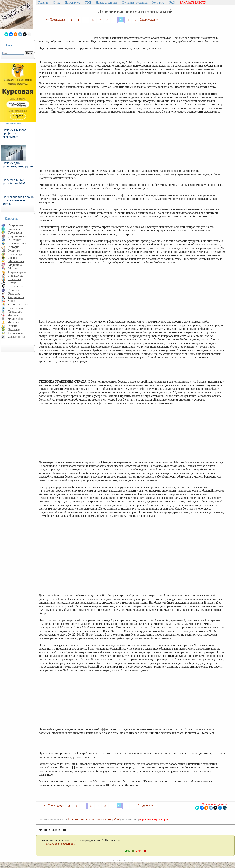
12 (135, 20)
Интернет (15, 240)
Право (12, 283)
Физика (13, 315)
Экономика (16, 333)
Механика (15, 268)
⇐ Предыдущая (56, 20)
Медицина (15, 265)
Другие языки (17, 236)
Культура (14, 250)
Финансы (14, 322)
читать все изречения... (60, 844)
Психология (16, 286)
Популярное (73, 3)
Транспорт (15, 312)
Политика (15, 279)
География (15, 233)
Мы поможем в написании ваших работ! (94, 819)
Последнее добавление (149, 861)
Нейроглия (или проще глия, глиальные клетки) (18, 200)
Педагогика (16, 276)
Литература (16, 254)
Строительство (18, 304)
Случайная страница (135, 3)
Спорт (12, 301)
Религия (14, 290)
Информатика (17, 243)
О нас (56, 3)
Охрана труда (17, 272)
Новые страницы (106, 3)
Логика (13, 258)
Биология (14, 229)
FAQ (172, 3)
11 (128, 20)
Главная (43, 3)
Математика (16, 261)
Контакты (158, 3)
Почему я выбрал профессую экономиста (15, 134)
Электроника (17, 337)
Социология (16, 297)
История (14, 247)
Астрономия (16, 225)
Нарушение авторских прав (153, 820)
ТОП (88, 3)
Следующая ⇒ (149, 20)
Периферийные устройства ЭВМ (14, 182)
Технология (16, 308)
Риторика (14, 294)
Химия (13, 326)
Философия (16, 319)
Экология (14, 329)
